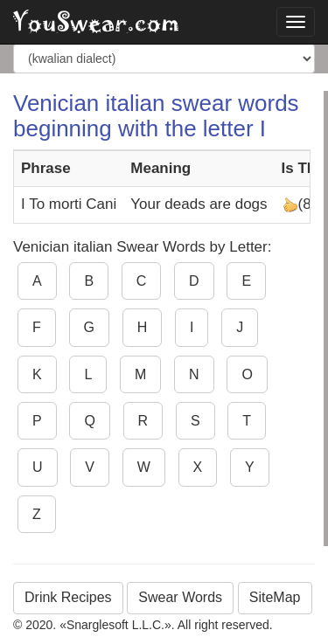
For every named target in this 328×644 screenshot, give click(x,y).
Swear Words (180, 597)
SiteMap (275, 597)
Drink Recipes (68, 597)
